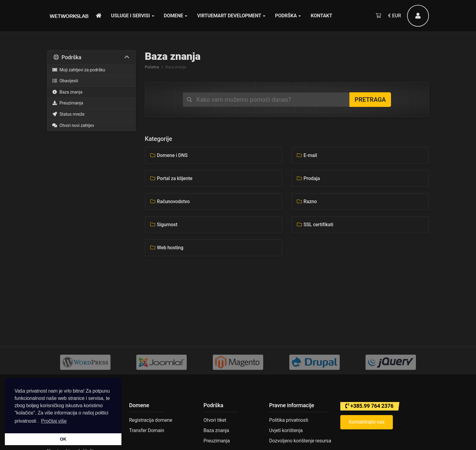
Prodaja (308, 178)
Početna (152, 67)
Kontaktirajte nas (367, 422)
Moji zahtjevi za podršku (78, 70)
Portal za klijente (171, 178)
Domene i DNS (169, 155)
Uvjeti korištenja (286, 430)
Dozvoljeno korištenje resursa (300, 441)
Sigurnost (163, 225)
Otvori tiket (215, 420)
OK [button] (63, 439)
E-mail (307, 155)
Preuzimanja (68, 103)
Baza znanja (67, 92)
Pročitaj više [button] (54, 421)
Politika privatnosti (289, 420)
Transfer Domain (147, 430)
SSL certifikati (315, 225)
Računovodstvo (170, 201)
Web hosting (167, 248)
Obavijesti (65, 81)
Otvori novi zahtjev (73, 126)
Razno (307, 201)
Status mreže (68, 114)
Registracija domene (151, 420)
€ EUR (394, 16)
